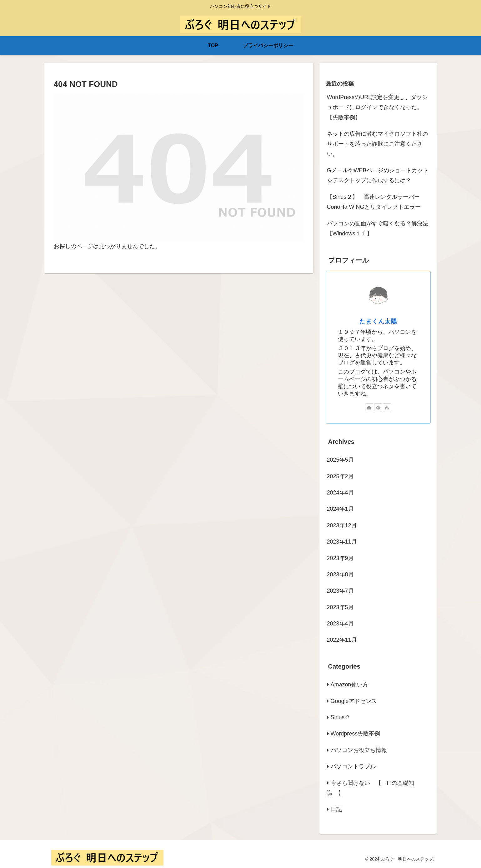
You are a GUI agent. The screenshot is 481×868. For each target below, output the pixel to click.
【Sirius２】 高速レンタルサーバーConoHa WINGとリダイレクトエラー (374, 202)
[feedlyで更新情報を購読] (378, 407)
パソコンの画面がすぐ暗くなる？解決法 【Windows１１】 (379, 228)
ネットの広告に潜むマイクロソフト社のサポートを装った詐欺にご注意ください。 (378, 144)
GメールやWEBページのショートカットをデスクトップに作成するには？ (378, 175)
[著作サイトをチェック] (369, 407)
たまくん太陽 (378, 321)
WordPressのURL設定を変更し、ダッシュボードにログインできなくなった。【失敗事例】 (377, 107)
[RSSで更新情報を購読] (387, 407)
